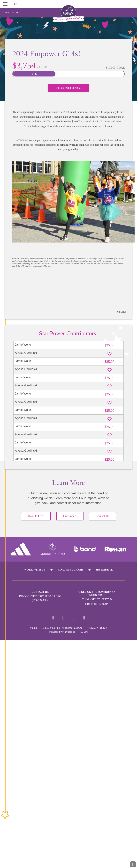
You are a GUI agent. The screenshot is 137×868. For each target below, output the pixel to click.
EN (17, 4)
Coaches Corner (70, 570)
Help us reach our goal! (68, 88)
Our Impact (70, 516)
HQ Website (104, 570)
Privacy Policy (98, 628)
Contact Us (103, 516)
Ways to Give (36, 516)
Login (84, 632)
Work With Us (34, 570)
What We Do (12, 13)
